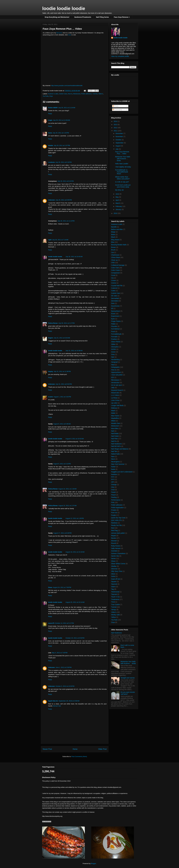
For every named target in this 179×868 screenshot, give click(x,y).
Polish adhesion (87, 94)
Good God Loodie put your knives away (123, 186)
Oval (113, 490)
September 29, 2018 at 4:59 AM (69, 701)
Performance (116, 500)
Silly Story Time (117, 571)
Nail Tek (114, 451)
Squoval (114, 584)
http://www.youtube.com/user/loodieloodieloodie (67, 86)
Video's (101, 94)
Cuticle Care (63, 94)
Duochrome (115, 306)
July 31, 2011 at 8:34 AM (62, 338)
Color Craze (115, 270)
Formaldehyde (116, 334)
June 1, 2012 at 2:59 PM (64, 667)
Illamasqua (115, 380)
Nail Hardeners (116, 444)
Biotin (113, 235)
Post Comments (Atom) (79, 756)
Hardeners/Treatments (83, 17)
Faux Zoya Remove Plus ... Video (122, 153)
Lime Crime (115, 400)
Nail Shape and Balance (120, 449)
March (118, 203)
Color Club (115, 268)
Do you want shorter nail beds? (128, 693)
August (118, 146)
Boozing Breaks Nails (119, 245)
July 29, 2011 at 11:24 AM (67, 108)
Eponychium (116, 311)
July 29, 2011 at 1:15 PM (61, 133)
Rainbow (114, 523)
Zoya (51, 96)
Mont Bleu (115, 428)
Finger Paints (116, 321)
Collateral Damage (118, 265)
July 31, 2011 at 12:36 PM (62, 371)
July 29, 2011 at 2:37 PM (62, 145)
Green (113, 352)
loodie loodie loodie (64, 8)
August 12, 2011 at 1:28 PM (75, 518)
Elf (112, 308)
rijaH (50, 240)
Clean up (114, 260)
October (119, 140)
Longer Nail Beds (117, 405)
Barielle (114, 227)
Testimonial (115, 592)
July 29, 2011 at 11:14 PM (66, 221)
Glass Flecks (116, 342)
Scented (114, 551)
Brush (113, 250)
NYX (113, 479)
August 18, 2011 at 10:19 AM (75, 552)
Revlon (114, 538)
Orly (113, 487)
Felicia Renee (53, 323)
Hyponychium (116, 372)
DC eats (114, 296)
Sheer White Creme (118, 564)
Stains (113, 587)
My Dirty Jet (119, 190)
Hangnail (114, 362)
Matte (113, 413)
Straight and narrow (128, 678)
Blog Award (115, 240)
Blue (113, 242)
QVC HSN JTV (116, 520)
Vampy (114, 610)
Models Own (116, 423)
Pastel (113, 492)
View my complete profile (120, 56)
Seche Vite (115, 556)
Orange (114, 485)
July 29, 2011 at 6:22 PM (66, 181)
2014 (116, 121)
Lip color (114, 403)
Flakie (113, 324)
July (117, 149)
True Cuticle (115, 605)
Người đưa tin (53, 701)
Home (75, 749)
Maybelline (115, 418)
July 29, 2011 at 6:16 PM (63, 162)
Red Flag (114, 530)
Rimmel (114, 541)
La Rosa (114, 398)
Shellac (114, 566)
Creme (114, 283)
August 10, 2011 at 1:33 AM (67, 489)
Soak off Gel (116, 579)
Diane (50, 587)
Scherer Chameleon (118, 553)
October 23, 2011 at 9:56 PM (75, 638)
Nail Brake (115, 433)
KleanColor (115, 393)
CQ (112, 278)
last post (59, 33)
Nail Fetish (115, 436)
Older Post (102, 749)
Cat (112, 252)
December (119, 133)
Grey (113, 354)
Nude (113, 469)
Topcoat (114, 594)
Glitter (113, 344)
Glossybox (115, 347)
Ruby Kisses (116, 546)
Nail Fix (114, 441)
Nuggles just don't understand (122, 472)
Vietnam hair (57, 706)
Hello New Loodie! (122, 164)
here (70, 35)
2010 (116, 213)
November (119, 137)
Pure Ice (114, 513)
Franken (114, 339)
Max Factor (115, 416)
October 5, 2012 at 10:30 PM (65, 686)
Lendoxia (51, 162)
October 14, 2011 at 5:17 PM (64, 623)
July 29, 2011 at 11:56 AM (61, 120)
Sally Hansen (116, 548)
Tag (113, 589)
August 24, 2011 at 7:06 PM (62, 587)
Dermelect (115, 301)
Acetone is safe (53, 94)
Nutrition (114, 474)
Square (114, 582)
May (117, 197)
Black (113, 237)
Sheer (113, 561)
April (117, 200)
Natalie (51, 145)
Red (113, 528)
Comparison (115, 273)
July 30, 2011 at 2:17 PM (66, 323)
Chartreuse (115, 255)
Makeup (114, 408)
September (120, 143)
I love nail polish (117, 375)
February (119, 206)
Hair (113, 357)
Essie (113, 314)
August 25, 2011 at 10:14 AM (75, 602)
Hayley (51, 371)
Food (113, 331)
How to (70, 94)
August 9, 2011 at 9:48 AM (62, 424)
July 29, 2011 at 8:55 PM (64, 200)
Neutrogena (115, 462)
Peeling (114, 497)
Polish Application (117, 508)
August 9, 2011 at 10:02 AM (75, 439)
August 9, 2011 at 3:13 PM (62, 464)
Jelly (113, 388)
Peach (113, 495)
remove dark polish (118, 533)
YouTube (46, 96)
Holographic (115, 367)
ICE (113, 377)
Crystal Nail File (117, 286)
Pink (113, 502)
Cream (114, 280)
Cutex (113, 291)
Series (113, 558)
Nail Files (115, 439)
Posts (115, 106)
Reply (50, 114)
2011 (116, 131)
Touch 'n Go (115, 597)
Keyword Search (117, 390)
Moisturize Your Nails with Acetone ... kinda (123, 159)
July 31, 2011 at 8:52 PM (64, 384)
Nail (113, 431)
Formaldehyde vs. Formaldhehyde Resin (122, 172)
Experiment (115, 316)
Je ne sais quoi (116, 385)
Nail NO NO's (116, 446)
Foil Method (115, 329)
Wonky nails (115, 615)
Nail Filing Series (102, 17)
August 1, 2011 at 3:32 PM (62, 397)
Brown (113, 247)
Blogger (93, 863)
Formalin (114, 337)
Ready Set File (116, 525)
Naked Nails (115, 454)
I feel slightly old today (123, 167)
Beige (113, 232)
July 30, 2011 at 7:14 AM (60, 240)
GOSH (114, 349)
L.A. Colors (115, 395)
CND (113, 263)
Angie (50, 120)
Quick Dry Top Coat (118, 518)
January (119, 209)
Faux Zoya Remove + (122, 17)
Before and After (117, 229)
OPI (113, 482)
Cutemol (114, 288)
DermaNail (115, 298)
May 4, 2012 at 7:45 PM (60, 653)
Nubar (113, 467)
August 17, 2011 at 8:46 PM (62, 533)
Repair (114, 536)
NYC (113, 477)
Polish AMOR (53, 108)
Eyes (113, 319)
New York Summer (118, 464)
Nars (113, 457)
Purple (113, 515)
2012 (116, 128)
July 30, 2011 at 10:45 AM (74, 257)
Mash (113, 411)
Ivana (50, 133)
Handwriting (115, 360)
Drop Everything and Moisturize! (57, 17)
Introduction (115, 383)
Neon (113, 459)
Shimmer (114, 569)
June (117, 194)
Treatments (115, 599)
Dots (113, 303)
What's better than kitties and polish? (122, 178)
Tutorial (95, 94)
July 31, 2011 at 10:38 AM (74, 351)
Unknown (52, 200)
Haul (113, 365)
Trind (113, 602)
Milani (113, 421)
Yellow (113, 617)
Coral (113, 275)
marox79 (51, 623)
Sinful (113, 576)
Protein (114, 510)
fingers (51, 338)
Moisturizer (77, 94)
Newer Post (47, 749)
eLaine (51, 397)
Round (114, 543)
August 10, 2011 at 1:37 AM (67, 506)
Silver (113, 574)
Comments (117, 110)
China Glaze (116, 257)
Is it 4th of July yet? (122, 182)
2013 (116, 125)
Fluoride (114, 326)
